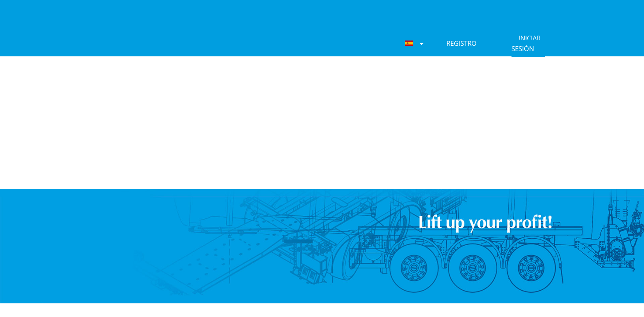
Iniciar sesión (526, 43)
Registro (462, 43)
